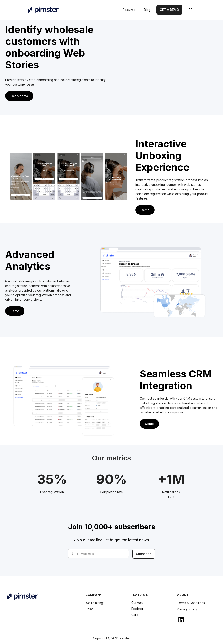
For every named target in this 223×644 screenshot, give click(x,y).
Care (135, 615)
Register (137, 609)
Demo (89, 609)
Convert (137, 603)
